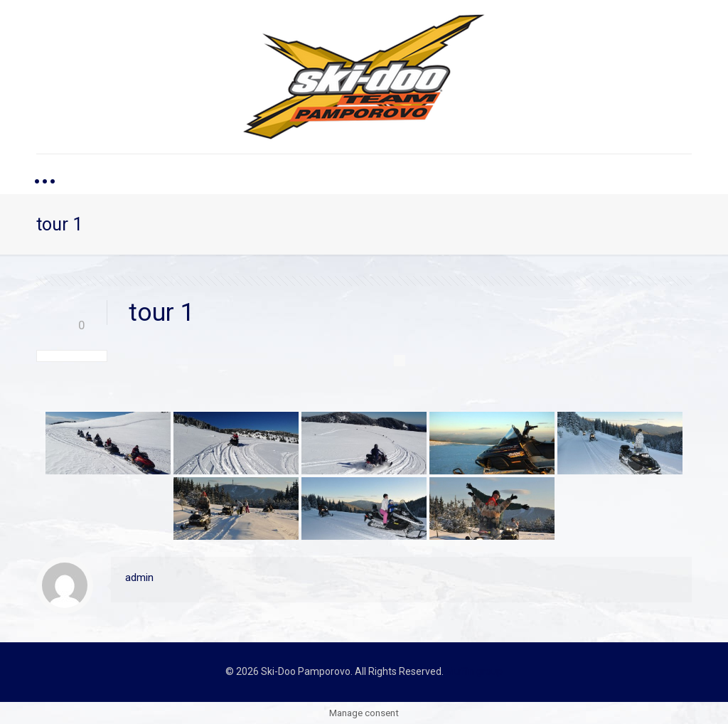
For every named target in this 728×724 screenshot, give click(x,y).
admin (139, 577)
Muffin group (474, 671)
